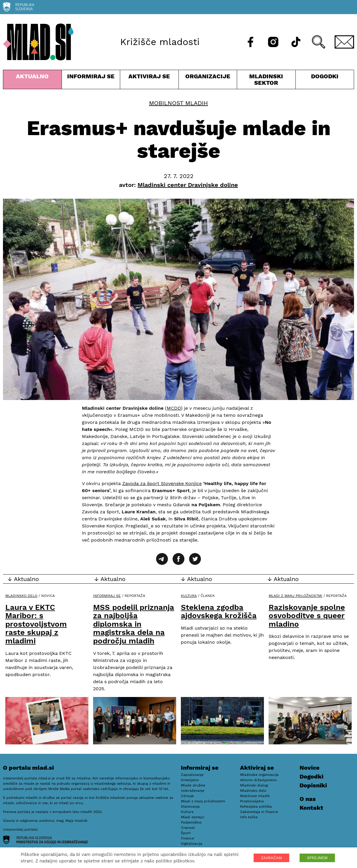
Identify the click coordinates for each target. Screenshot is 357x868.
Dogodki (325, 76)
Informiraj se (91, 81)
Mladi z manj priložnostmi (295, 596)
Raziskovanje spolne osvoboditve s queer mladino (307, 616)
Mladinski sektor (266, 81)
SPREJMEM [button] (317, 858)
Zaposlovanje (192, 775)
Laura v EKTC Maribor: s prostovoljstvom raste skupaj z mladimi (36, 624)
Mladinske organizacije (259, 775)
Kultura (189, 596)
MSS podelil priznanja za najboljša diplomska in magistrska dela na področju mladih (134, 624)
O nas (308, 799)
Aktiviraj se (149, 81)
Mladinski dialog (254, 785)
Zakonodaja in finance (259, 812)
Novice (310, 768)
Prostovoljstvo (252, 801)
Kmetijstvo (190, 780)
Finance (187, 838)
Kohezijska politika (256, 806)
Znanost (188, 828)
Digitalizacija (192, 844)
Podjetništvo (191, 822)
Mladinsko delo (21, 596)
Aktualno (32, 81)
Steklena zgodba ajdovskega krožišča (219, 611)
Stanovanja (190, 806)
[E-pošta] (344, 42)
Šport (186, 833)
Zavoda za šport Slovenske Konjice (162, 483)
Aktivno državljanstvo (258, 780)
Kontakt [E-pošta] (311, 808)
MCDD (174, 408)
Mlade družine (193, 785)
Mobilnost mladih (178, 103)
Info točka (249, 817)
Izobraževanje (193, 791)
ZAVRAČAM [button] (271, 858)
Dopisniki (313, 785)
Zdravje (187, 796)
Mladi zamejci (193, 817)
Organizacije (208, 81)
